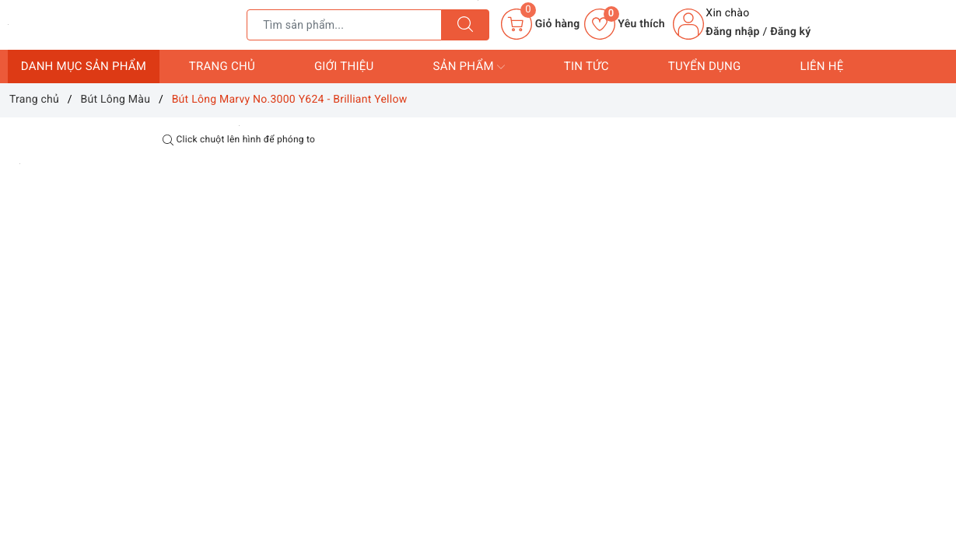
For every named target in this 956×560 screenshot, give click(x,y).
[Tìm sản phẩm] (344, 25)
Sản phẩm (468, 67)
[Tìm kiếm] (465, 25)
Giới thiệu (344, 66)
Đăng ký (790, 32)
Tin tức (587, 66)
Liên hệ (821, 66)
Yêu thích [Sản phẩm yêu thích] (625, 24)
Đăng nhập (732, 32)
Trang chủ (222, 66)
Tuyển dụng (705, 66)
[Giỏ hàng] (540, 24)
